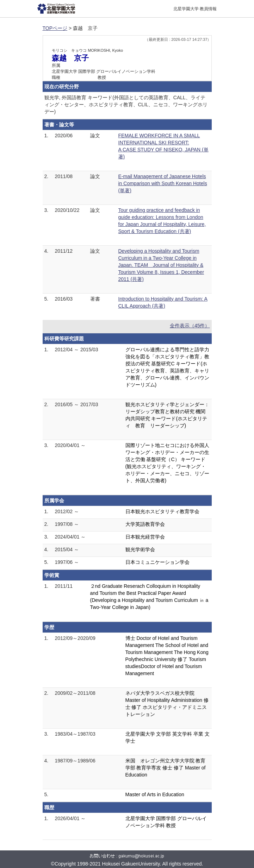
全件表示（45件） (190, 326)
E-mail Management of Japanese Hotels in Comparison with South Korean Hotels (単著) (163, 183)
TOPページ (55, 28)
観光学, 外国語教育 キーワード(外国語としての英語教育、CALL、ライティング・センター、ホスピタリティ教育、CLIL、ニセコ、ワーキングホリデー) (126, 105)
